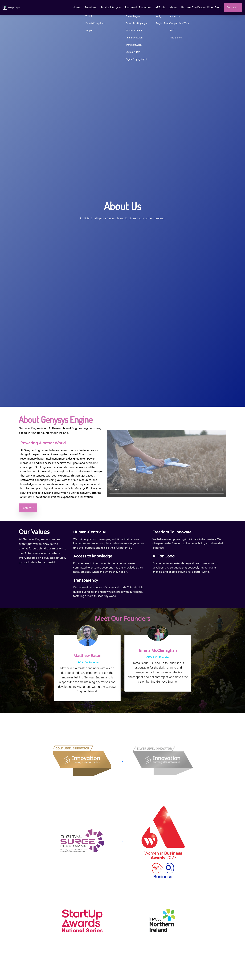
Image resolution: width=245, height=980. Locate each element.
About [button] (172, 7)
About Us (174, 16)
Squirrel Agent (131, 16)
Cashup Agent (131, 52)
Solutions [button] (88, 7)
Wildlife (86, 16)
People (86, 31)
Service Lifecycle (108, 7)
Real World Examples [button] (136, 7)
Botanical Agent (132, 31)
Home (73, 7)
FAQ (171, 31)
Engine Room (161, 23)
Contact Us (233, 7)
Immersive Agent (132, 38)
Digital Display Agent (134, 59)
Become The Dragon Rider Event (201, 7)
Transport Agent (132, 45)
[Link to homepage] (12, 7)
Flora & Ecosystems (92, 23)
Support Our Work (178, 23)
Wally (157, 16)
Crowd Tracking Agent (135, 23)
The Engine (175, 38)
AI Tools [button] (159, 7)
